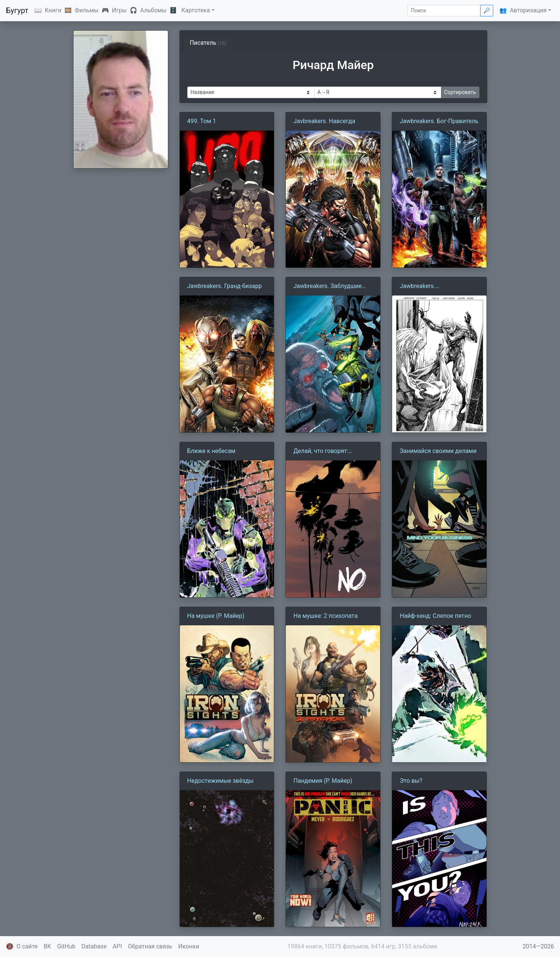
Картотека (196, 10)
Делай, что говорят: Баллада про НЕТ (321, 451)
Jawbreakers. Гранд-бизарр (225, 286)
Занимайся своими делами (438, 451)
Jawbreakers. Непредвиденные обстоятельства (424, 287)
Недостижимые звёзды (220, 781)
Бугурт (17, 10)
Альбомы (154, 10)
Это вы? (411, 781)
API (117, 946)
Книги (53, 10)
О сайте (27, 946)
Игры (119, 10)
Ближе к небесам (212, 451)
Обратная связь (150, 946)
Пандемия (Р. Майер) (323, 781)
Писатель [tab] (208, 43)
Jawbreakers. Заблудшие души (327, 287)
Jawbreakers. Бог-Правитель (439, 121)
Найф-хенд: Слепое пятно (435, 616)
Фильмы (87, 10)
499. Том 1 (202, 121)
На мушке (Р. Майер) (216, 616)
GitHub (66, 946)
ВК (47, 946)
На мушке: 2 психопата (325, 616)
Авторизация (528, 10)
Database (94, 946)
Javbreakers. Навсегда (324, 121)
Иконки (189, 946)
